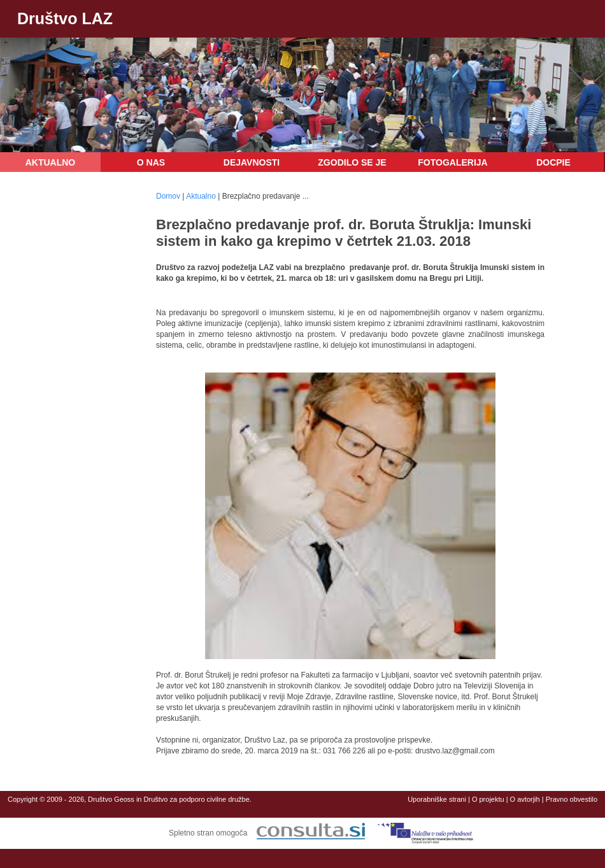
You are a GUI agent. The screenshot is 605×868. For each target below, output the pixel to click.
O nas (151, 162)
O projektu (488, 799)
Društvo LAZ (65, 18)
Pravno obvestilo (572, 799)
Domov (168, 196)
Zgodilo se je (352, 162)
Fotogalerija (452, 162)
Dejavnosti (252, 162)
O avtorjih (525, 799)
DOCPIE (553, 162)
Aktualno (51, 162)
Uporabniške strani (437, 799)
